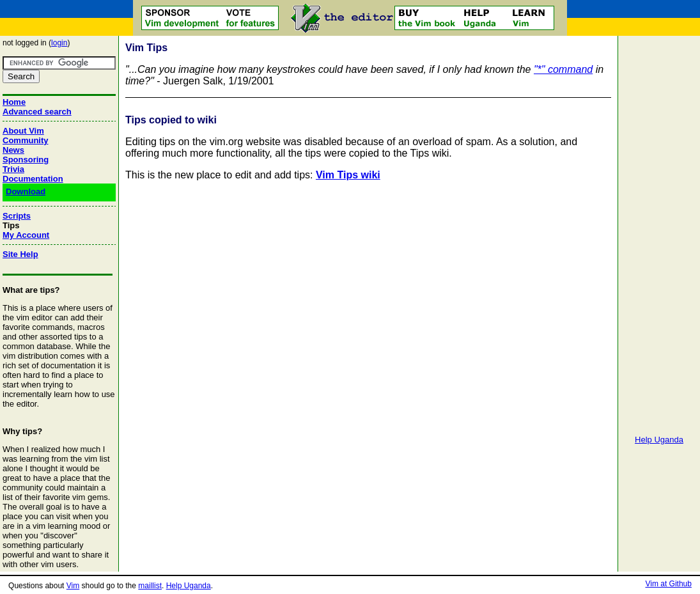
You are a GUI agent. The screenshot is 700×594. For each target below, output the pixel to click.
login (59, 43)
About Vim (23, 131)
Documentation (33, 179)
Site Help (20, 254)
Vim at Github (668, 584)
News (13, 150)
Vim (73, 586)
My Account (26, 235)
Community (26, 140)
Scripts (17, 216)
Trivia (13, 169)
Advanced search (37, 112)
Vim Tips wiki (348, 175)
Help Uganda (659, 440)
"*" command (563, 69)
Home (14, 102)
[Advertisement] (659, 230)
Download (26, 191)
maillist (150, 586)
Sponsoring (26, 160)
